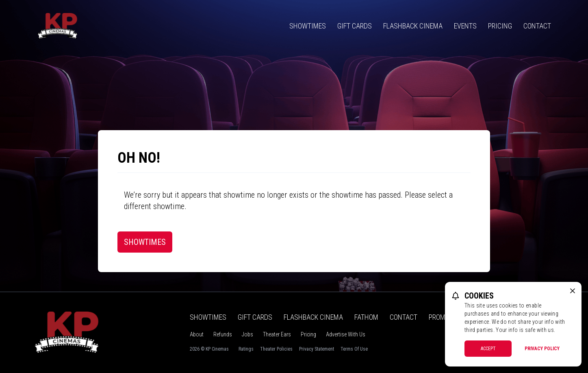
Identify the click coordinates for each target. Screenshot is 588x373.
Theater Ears (277, 334)
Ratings (246, 349)
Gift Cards (355, 26)
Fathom (366, 317)
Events (465, 26)
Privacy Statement (317, 349)
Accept (488, 349)
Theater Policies (276, 349)
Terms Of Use (354, 349)
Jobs (247, 334)
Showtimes (308, 26)
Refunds (223, 334)
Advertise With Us (346, 334)
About (197, 334)
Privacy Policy (542, 349)
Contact (537, 26)
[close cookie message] (573, 291)
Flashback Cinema (413, 26)
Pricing (500, 26)
